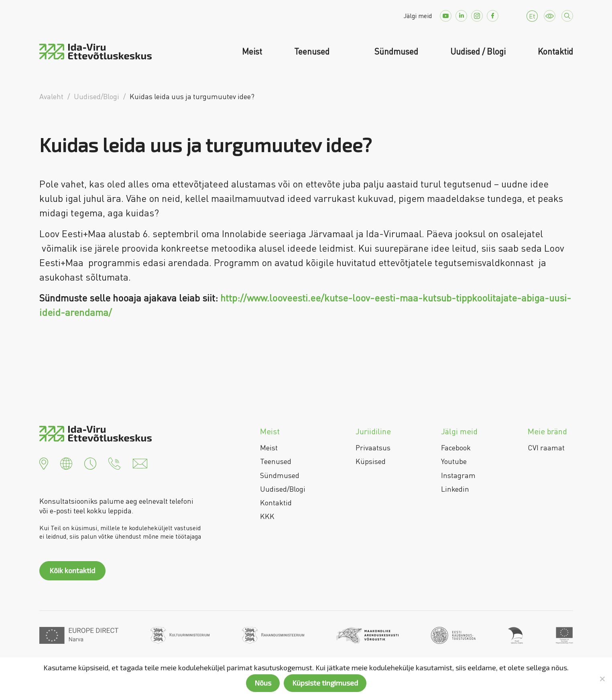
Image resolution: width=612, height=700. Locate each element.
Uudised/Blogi (283, 489)
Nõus (263, 683)
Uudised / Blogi (478, 51)
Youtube (454, 461)
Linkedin (455, 489)
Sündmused (396, 51)
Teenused (313, 51)
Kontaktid (555, 51)
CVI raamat (546, 448)
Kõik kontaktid (72, 570)
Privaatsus (373, 448)
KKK (267, 516)
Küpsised (371, 461)
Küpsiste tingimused (325, 683)
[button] (44, 462)
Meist (252, 51)
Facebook (456, 448)
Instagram (458, 475)
